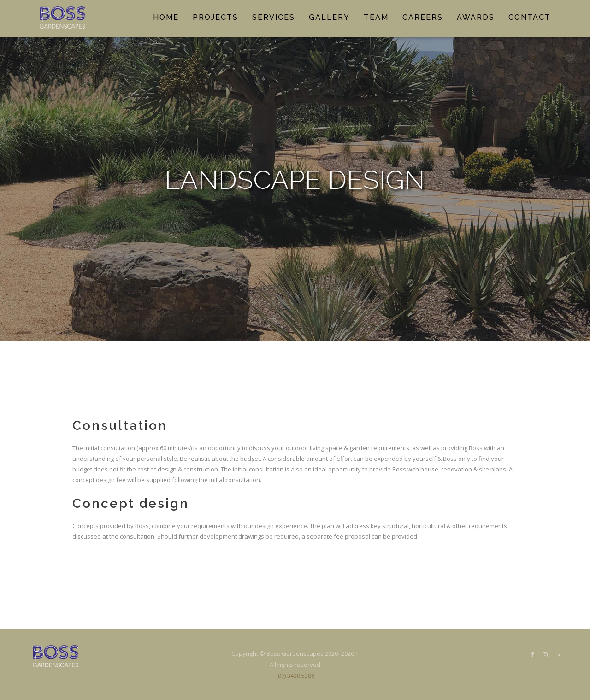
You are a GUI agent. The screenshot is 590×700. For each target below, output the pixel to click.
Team (376, 17)
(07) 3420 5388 (295, 676)
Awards (476, 17)
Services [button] (274, 17)
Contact (530, 17)
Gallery (329, 17)
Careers (423, 17)
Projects (215, 17)
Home (166, 17)
